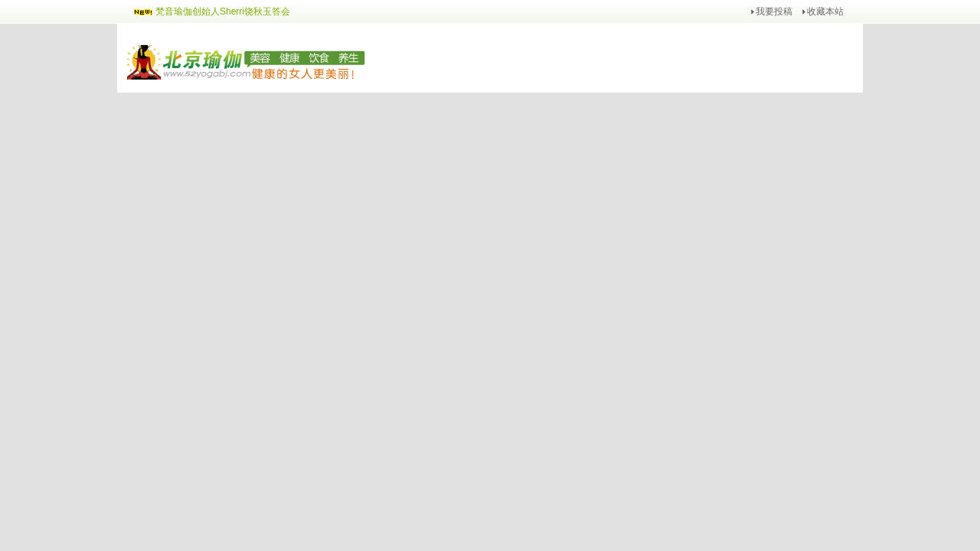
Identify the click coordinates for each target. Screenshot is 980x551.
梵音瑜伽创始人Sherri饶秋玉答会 (223, 11)
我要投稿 (774, 11)
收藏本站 (825, 11)
